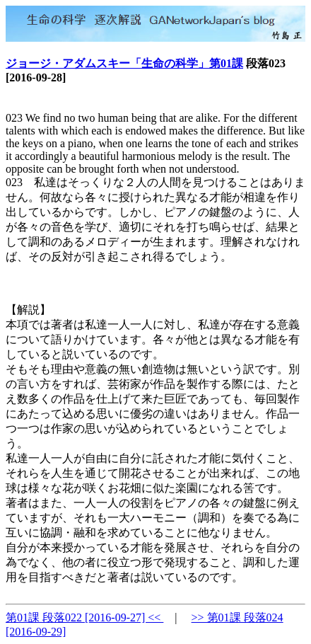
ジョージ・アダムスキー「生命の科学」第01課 (124, 63)
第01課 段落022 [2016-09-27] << (84, 617)
